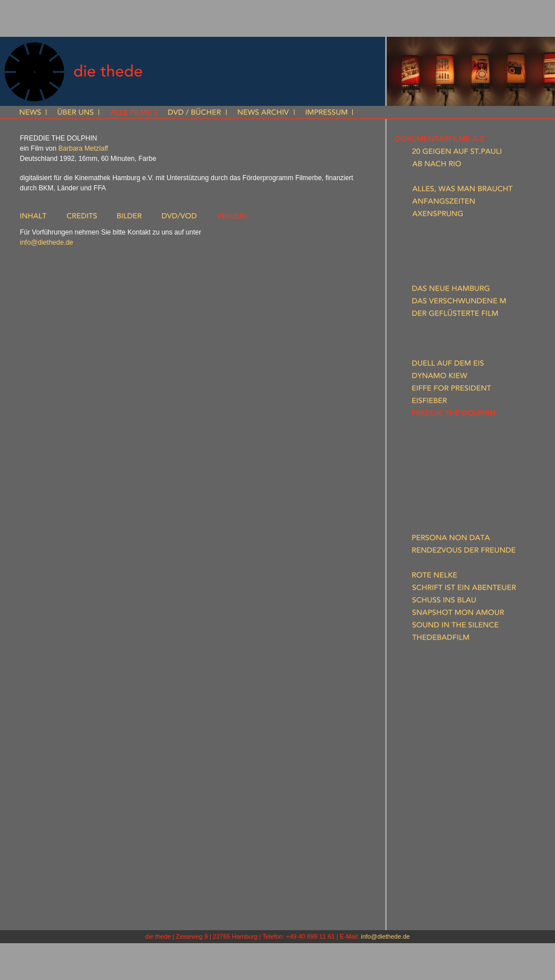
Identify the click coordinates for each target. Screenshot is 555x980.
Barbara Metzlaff (83, 148)
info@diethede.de (46, 242)
